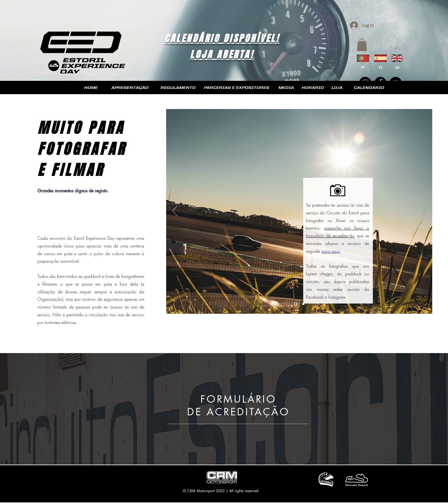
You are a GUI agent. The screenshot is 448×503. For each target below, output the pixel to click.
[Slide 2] (303, 304)
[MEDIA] (286, 88)
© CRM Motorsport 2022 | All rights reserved (221, 491)
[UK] (397, 67)
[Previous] (175, 211)
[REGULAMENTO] (178, 88)
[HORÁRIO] (313, 88)
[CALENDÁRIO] (369, 88)
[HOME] (91, 88)
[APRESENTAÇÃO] (130, 88)
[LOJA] (337, 88)
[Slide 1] (296, 304)
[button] (362, 45)
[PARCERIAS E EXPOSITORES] (237, 88)
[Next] (424, 211)
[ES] (381, 67)
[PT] (363, 67)
